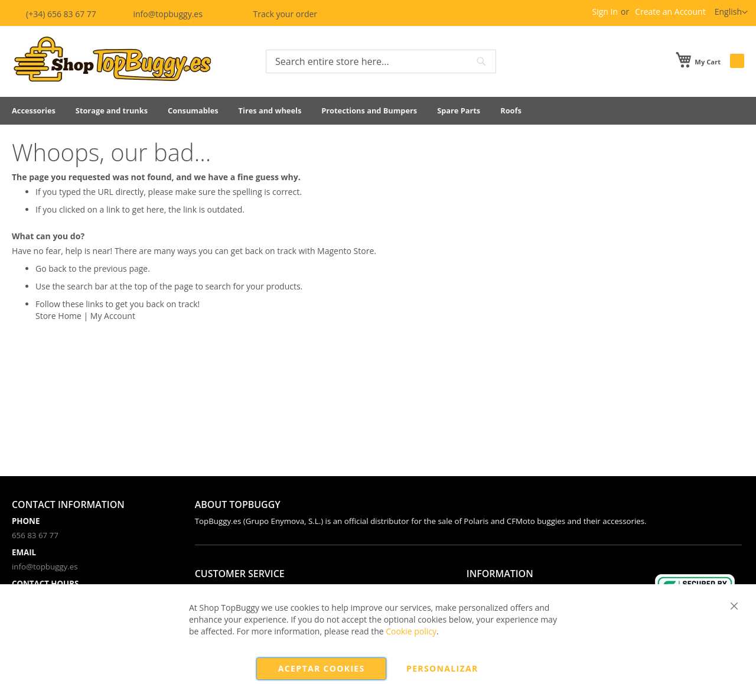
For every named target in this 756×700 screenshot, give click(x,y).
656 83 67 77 (35, 535)
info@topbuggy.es (161, 14)
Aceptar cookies (322, 668)
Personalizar (442, 668)
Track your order (276, 14)
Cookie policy (411, 631)
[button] (731, 12)
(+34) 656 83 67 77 (55, 14)
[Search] (481, 61)
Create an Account (670, 12)
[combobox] (381, 61)
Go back (51, 268)
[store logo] (112, 60)
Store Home (58, 316)
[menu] (378, 111)
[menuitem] (34, 111)
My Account (113, 316)
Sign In (605, 12)
